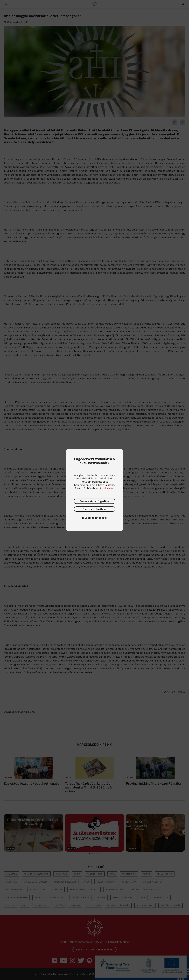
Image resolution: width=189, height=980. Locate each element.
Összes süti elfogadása (95, 501)
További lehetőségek (94, 518)
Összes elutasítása (95, 509)
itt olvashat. (107, 488)
